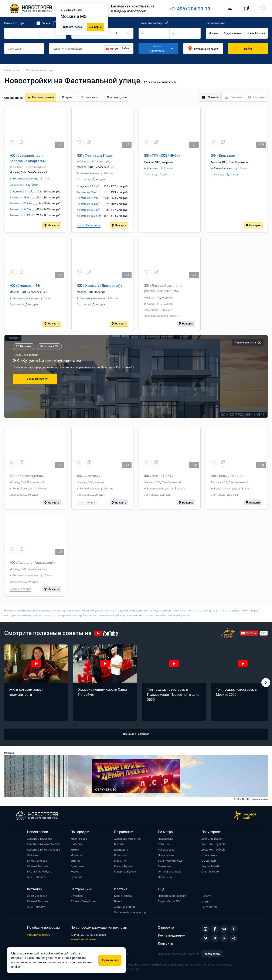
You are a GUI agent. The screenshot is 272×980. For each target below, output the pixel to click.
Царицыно (121, 850)
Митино (119, 844)
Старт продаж (210, 872)
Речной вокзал (89, 173)
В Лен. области (37, 877)
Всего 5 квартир (87, 502)
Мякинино (165, 866)
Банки (118, 901)
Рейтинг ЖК (209, 907)
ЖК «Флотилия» (89, 476)
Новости (207, 896)
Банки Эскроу (123, 896)
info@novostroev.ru (39, 935)
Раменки (164, 844)
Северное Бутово (125, 872)
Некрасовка (166, 839)
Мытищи (76, 855)
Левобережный (37, 172)
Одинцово (77, 866)
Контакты (166, 943)
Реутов (75, 872)
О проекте (166, 928)
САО (23, 172)
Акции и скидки (125, 907)
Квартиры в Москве (40, 839)
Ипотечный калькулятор (130, 912)
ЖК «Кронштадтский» (27, 476)
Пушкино (76, 877)
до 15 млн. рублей (213, 844)
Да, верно (95, 27)
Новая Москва (256, 33)
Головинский (36, 482)
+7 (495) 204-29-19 (190, 9)
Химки (75, 850)
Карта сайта (212, 954)
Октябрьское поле (170, 872)
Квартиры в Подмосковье (43, 850)
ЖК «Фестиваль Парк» (95, 156)
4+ (127, 33)
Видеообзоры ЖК (169, 901)
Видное (75, 861)
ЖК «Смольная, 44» (25, 286)
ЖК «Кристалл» (223, 156)
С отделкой (209, 861)
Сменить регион (73, 27)
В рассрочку (209, 855)
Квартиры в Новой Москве (44, 844)
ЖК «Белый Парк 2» (227, 476)
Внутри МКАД (210, 866)
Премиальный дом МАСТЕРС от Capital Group (58, 360)
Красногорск (79, 839)
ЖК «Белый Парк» (158, 476)
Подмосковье (232, 33)
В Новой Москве (37, 866)
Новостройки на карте (172, 896)
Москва (213, 33)
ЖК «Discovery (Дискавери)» (99, 286)
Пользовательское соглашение (178, 954)
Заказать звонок (38, 379)
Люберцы (77, 844)
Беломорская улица (25, 179)
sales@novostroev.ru (83, 939)
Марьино (120, 861)
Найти (248, 49)
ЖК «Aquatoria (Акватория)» (32, 563)
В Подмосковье (37, 861)
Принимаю (110, 960)
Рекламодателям (172, 935)
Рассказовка (166, 850)
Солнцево (120, 855)
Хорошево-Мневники (128, 839)
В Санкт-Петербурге (40, 872)
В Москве (33, 855)
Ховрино (167, 162)
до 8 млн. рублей (212, 839)
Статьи (206, 902)
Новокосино (166, 855)
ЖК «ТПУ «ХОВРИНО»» (162, 156)
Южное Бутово (123, 866)
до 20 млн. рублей (213, 850)
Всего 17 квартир (20, 589)
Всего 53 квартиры (89, 225)
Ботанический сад (170, 861)
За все (46, 23)
